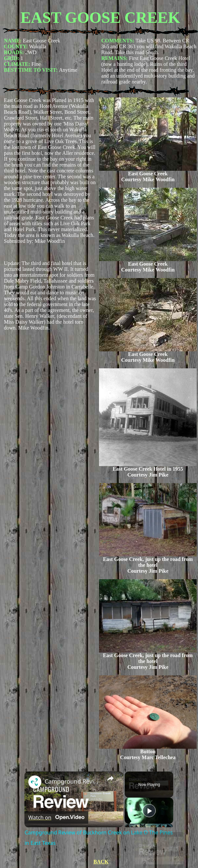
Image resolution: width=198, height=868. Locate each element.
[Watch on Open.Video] (56, 817)
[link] (35, 782)
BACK (101, 862)
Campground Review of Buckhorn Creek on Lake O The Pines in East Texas (73, 781)
